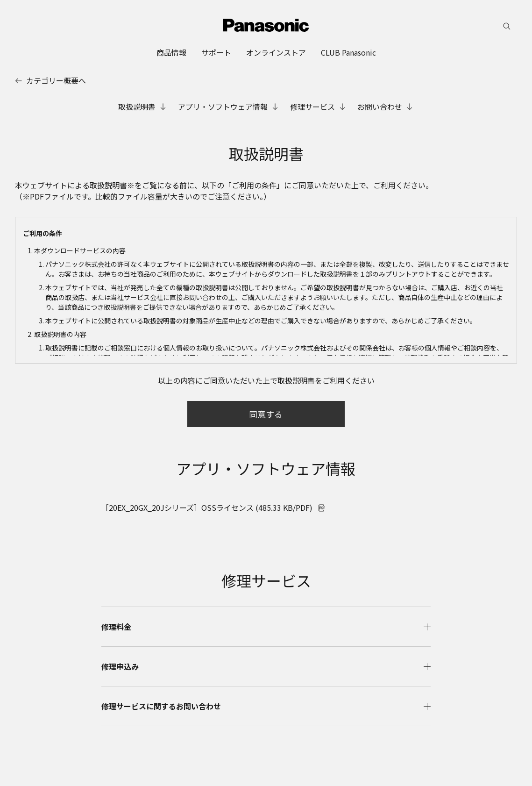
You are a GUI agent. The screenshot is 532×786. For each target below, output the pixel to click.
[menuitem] (171, 52)
